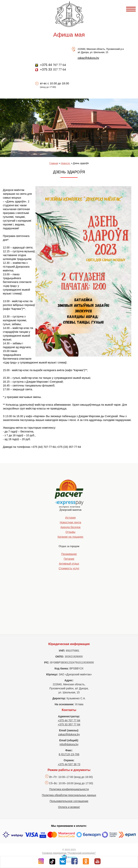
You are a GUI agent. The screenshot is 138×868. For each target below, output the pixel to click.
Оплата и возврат (69, 807)
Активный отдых (69, 564)
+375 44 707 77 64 (69, 720)
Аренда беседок (70, 527)
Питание (69, 559)
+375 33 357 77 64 (69, 724)
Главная (54, 163)
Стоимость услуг (69, 568)
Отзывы (70, 532)
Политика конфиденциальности (69, 789)
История (70, 518)
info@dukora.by (69, 744)
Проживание (69, 554)
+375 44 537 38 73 (69, 764)
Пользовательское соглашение (69, 801)
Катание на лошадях (70, 537)
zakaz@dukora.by (88, 58)
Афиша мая (69, 35)
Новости (66, 163)
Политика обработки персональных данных (69, 795)
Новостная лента (70, 522)
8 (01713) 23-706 (69, 754)
